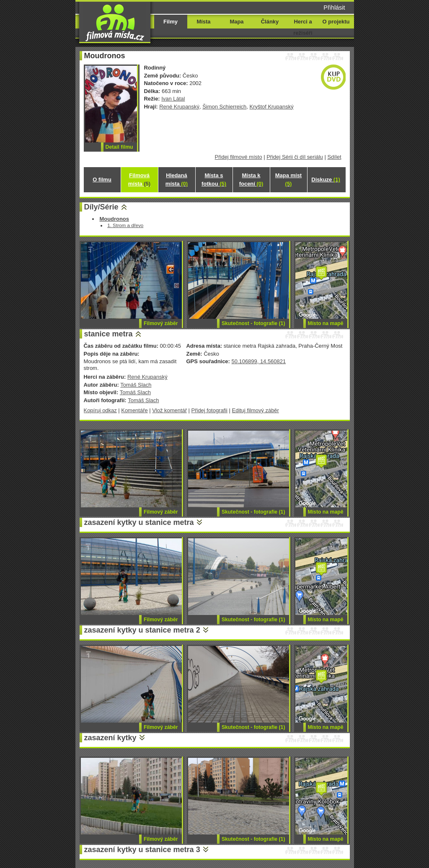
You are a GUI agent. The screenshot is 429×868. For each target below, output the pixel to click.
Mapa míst (288, 180)
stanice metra (109, 334)
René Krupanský (179, 107)
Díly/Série (101, 207)
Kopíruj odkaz (100, 410)
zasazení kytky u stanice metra (139, 522)
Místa (203, 22)
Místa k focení (251, 180)
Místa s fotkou (214, 180)
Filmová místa (139, 180)
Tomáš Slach (136, 385)
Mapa (236, 22)
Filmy (171, 22)
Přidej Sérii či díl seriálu (295, 157)
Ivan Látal (173, 99)
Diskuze (326, 180)
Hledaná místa (177, 180)
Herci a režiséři (303, 27)
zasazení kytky (110, 738)
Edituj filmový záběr (256, 410)
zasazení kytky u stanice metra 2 (142, 630)
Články (270, 22)
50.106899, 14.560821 (258, 361)
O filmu (102, 180)
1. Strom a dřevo (125, 225)
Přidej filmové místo (239, 157)
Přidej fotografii (209, 410)
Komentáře (134, 410)
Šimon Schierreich (224, 107)
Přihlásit (334, 8)
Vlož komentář (169, 410)
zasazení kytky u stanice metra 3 (142, 850)
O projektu (336, 22)
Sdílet (334, 157)
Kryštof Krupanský (272, 107)
